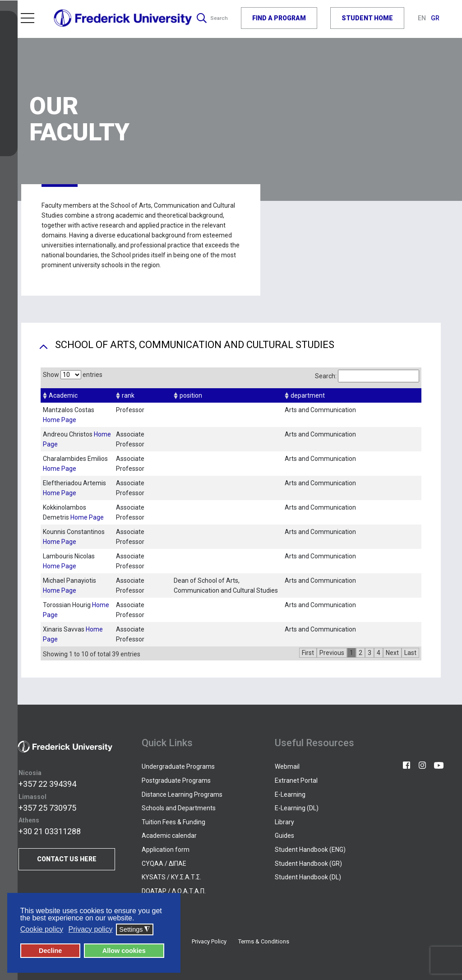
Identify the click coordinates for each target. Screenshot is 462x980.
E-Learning (290, 794)
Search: (367, 376)
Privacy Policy (209, 941)
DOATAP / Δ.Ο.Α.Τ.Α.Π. (174, 891)
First (308, 653)
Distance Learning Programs (182, 794)
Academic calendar (169, 836)
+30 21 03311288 (50, 831)
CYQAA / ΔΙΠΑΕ (164, 864)
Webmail (287, 766)
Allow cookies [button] (124, 951)
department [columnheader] (308, 395)
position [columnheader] (191, 395)
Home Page (60, 420)
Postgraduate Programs (176, 780)
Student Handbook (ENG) (310, 850)
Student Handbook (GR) (308, 864)
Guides (284, 836)
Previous (332, 653)
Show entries (73, 375)
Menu (28, 16)
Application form (166, 850)
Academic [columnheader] (63, 395)
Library (284, 822)
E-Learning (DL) (297, 808)
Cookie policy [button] (42, 930)
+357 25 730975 (47, 808)
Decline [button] (50, 951)
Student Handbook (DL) (308, 877)
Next (392, 653)
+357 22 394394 (47, 784)
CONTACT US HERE (67, 859)
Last (410, 653)
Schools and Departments (179, 808)
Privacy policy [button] (91, 930)
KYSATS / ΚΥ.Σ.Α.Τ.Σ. (171, 877)
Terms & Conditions (264, 941)
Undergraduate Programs (178, 766)
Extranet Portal (296, 780)
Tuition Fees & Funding (173, 822)
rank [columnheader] (128, 395)
